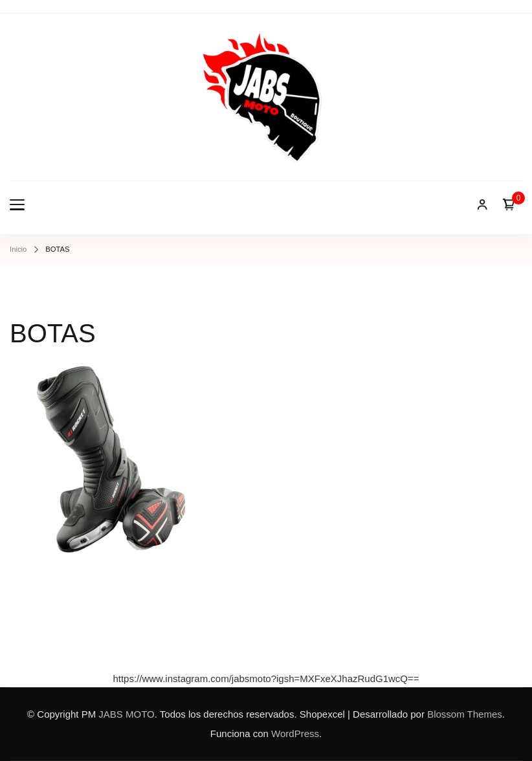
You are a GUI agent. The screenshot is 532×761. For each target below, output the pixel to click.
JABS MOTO (126, 714)
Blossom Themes (465, 714)
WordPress (295, 733)
